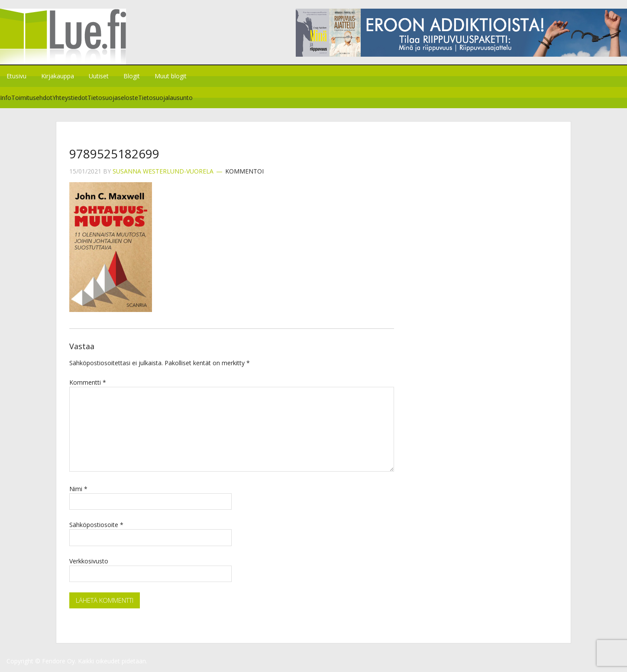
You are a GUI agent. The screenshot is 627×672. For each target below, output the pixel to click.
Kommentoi (244, 171)
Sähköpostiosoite (96, 525)
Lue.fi (73, 37)
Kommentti (88, 382)
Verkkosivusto (89, 561)
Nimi (78, 489)
